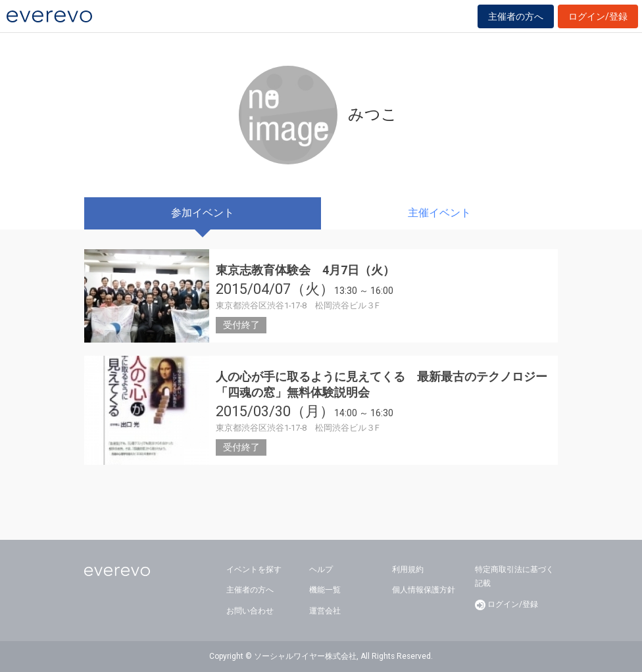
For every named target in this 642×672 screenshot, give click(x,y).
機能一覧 (325, 590)
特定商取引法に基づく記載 (514, 577)
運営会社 (325, 611)
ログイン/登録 (598, 16)
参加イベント (203, 213)
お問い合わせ (250, 611)
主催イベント (439, 213)
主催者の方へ (516, 16)
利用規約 (408, 569)
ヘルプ (321, 569)
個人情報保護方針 (424, 590)
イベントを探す (254, 569)
